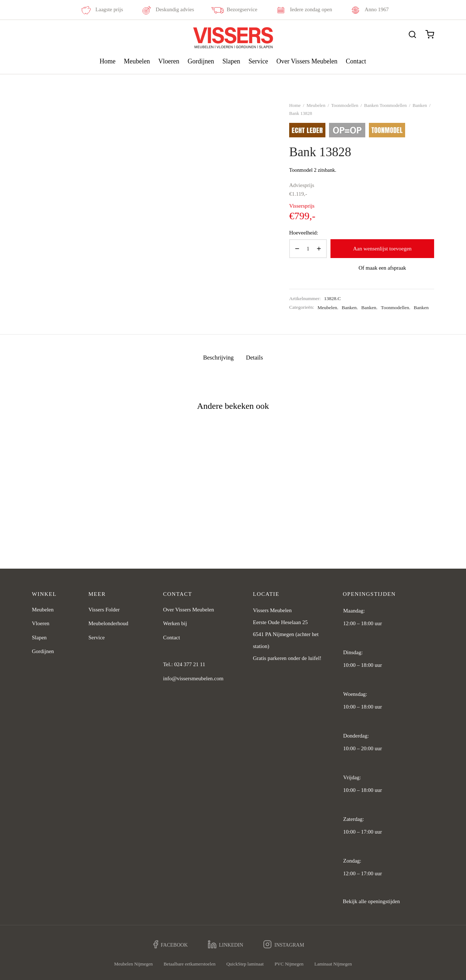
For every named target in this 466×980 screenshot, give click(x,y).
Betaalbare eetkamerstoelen (189, 964)
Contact (356, 61)
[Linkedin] (226, 945)
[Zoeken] (412, 34)
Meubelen (137, 61)
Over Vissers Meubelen (307, 61)
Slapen (231, 61)
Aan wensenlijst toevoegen (382, 249)
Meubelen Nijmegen (134, 964)
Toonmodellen (345, 105)
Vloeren (169, 61)
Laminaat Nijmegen (333, 964)
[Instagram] (284, 945)
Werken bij (175, 623)
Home (108, 61)
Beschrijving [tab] (218, 358)
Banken (420, 105)
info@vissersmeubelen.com (193, 678)
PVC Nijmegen (289, 964)
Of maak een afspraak (382, 268)
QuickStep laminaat (245, 964)
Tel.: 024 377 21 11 (184, 664)
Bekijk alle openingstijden (371, 901)
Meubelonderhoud (108, 623)
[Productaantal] (308, 249)
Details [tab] (255, 358)
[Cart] (430, 34)
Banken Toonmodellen (386, 105)
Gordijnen (201, 61)
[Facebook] (171, 945)
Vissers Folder (104, 610)
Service (258, 61)
